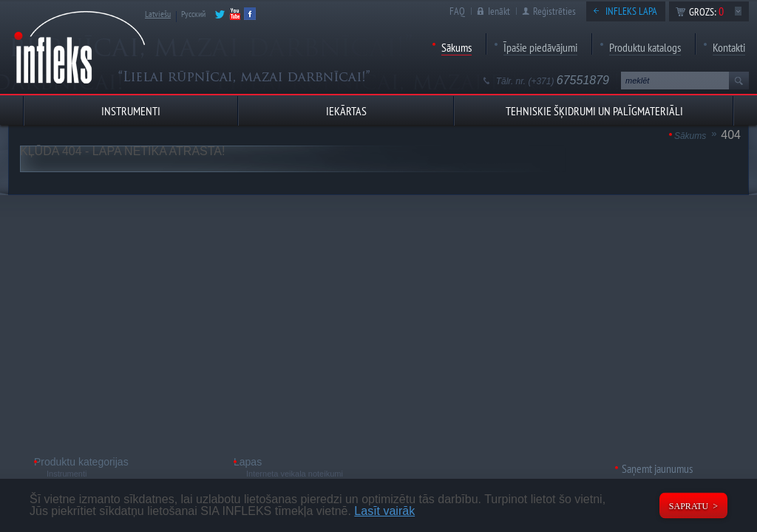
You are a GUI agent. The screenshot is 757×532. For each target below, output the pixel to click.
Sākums (456, 47)
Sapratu (689, 506)
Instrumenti (67, 474)
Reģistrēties (554, 11)
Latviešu (158, 14)
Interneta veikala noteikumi (295, 474)
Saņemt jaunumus (657, 468)
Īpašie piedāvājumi (540, 47)
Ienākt (499, 11)
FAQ (457, 11)
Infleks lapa (631, 11)
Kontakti (729, 47)
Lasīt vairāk (384, 511)
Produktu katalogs (645, 47)
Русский (193, 14)
